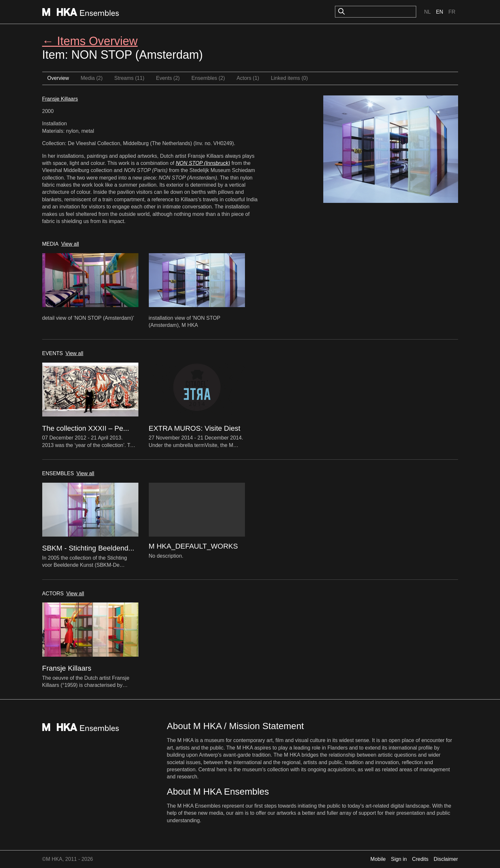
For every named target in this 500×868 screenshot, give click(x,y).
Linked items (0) (289, 78)
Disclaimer (446, 859)
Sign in (399, 859)
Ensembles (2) (208, 78)
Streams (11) (129, 78)
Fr (452, 12)
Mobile (378, 859)
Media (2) (92, 78)
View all (70, 244)
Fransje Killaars (60, 99)
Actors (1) (248, 78)
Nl (427, 12)
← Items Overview (90, 41)
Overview (58, 78)
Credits (420, 859)
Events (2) (168, 78)
